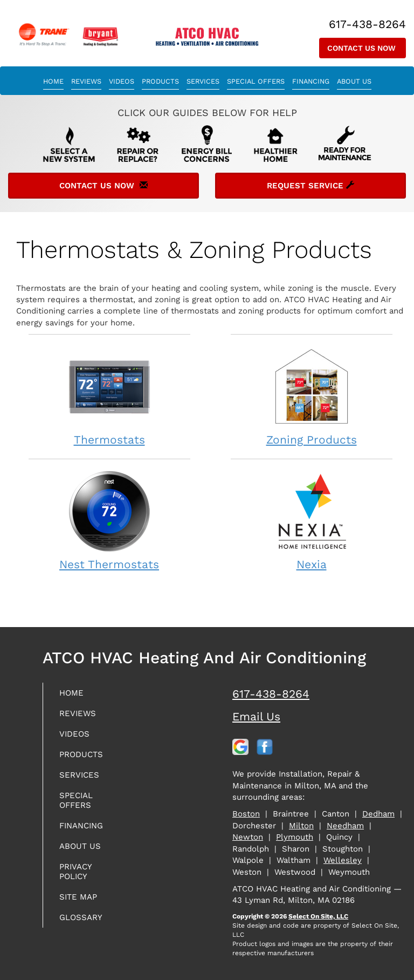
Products (160, 81)
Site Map (78, 897)
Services (203, 81)
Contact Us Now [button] (363, 48)
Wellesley (343, 860)
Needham (345, 826)
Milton (301, 826)
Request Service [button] (310, 186)
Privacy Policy (75, 872)
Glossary (81, 917)
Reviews (86, 81)
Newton (248, 837)
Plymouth (295, 837)
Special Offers (256, 81)
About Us (354, 81)
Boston (246, 814)
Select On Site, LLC (318, 916)
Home (53, 81)
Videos (122, 81)
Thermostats (109, 396)
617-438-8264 (271, 694)
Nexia (312, 520)
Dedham (378, 814)
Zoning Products (312, 396)
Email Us (256, 716)
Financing (311, 81)
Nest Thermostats (109, 520)
